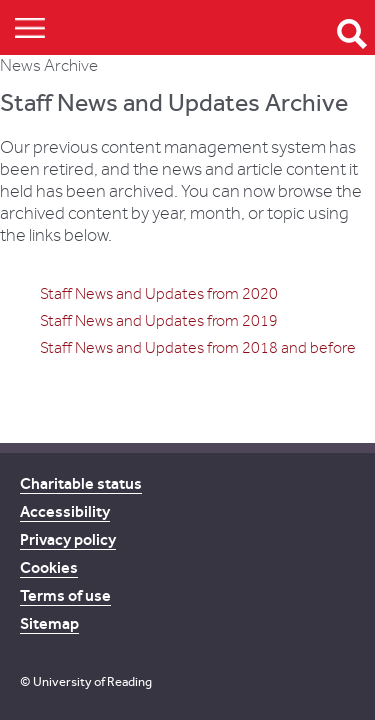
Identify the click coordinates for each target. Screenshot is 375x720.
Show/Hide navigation (30, 27)
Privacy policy (68, 539)
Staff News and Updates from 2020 (159, 294)
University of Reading (92, 681)
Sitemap (49, 623)
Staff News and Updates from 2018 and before (198, 348)
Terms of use (65, 595)
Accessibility (65, 511)
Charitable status (81, 483)
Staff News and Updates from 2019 (159, 321)
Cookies (49, 567)
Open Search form (352, 34)
